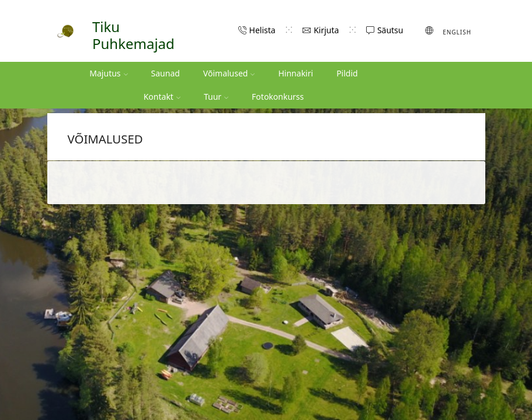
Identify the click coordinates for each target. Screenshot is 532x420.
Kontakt (162, 97)
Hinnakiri (295, 73)
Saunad (166, 73)
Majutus (108, 73)
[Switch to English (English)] (448, 31)
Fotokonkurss (278, 97)
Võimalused (229, 73)
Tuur (216, 97)
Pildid (347, 73)
